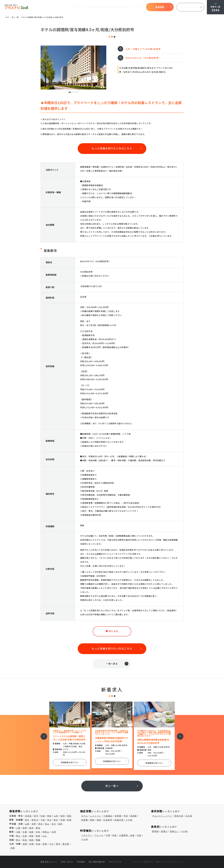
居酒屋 (133, 816)
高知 (25, 840)
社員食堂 (108, 820)
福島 (69, 816)
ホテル (84, 816)
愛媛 (38, 840)
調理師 (155, 831)
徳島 (32, 840)
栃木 (56, 820)
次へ (179, 734)
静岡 (25, 828)
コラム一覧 (137, 7)
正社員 (189, 816)
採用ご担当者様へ (190, 7)
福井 (60, 824)
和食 (115, 835)
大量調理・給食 (127, 835)
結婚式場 (119, 820)
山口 (45, 836)
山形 (56, 816)
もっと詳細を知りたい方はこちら (112, 148)
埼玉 (49, 820)
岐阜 (32, 828)
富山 (47, 824)
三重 (18, 828)
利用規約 (81, 862)
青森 (49, 816)
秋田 (63, 816)
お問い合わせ (67, 862)
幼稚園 (84, 820)
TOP (64, 7)
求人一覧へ (112, 786)
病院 (99, 820)
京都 (25, 832)
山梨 (27, 824)
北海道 (28, 816)
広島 (25, 836)
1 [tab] (70, 92)
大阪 (18, 832)
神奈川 (35, 820)
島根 (38, 836)
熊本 (58, 844)
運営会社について (49, 862)
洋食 (139, 835)
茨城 (63, 820)
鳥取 (32, 836)
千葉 (43, 820)
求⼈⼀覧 (15, 17)
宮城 (43, 816)
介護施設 (108, 816)
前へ (42, 734)
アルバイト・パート (162, 816)
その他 (129, 820)
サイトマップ (115, 862)
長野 (34, 824)
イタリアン (87, 835)
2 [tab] (73, 92)
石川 (54, 824)
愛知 (38, 828)
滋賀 (32, 832)
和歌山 (46, 832)
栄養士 (164, 831)
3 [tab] (77, 92)
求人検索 (115, 7)
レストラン (96, 816)
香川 (18, 840)
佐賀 (38, 844)
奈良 (38, 832)
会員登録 (160, 7)
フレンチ (99, 835)
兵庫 (54, 832)
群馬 (69, 820)
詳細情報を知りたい (70, 762)
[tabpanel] (73, 68)
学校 (126, 816)
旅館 (92, 820)
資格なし (174, 831)
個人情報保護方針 (97, 862)
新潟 (41, 824)
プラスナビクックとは (81, 7)
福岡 (25, 844)
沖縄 (13, 848)
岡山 (18, 836)
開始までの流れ (101, 7)
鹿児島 (66, 844)
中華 (108, 835)
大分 (52, 844)
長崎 (45, 844)
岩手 (36, 816)
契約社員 (179, 816)
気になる (125, 7)
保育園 (118, 816)
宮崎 (32, 844)
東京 (27, 820)
